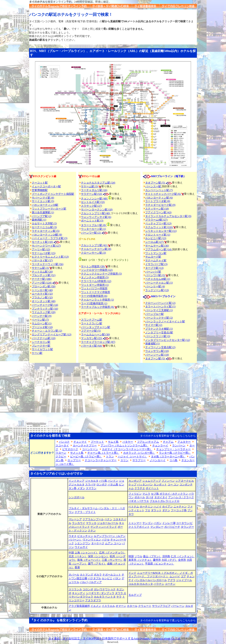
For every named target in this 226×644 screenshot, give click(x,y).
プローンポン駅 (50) (44, 286)
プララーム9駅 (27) (156, 220)
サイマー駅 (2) (154, 325)
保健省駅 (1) (152, 343)
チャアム (168, 442)
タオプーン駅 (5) (155, 183)
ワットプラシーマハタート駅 (49, 209)
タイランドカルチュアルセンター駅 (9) (168, 216)
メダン (81, 488)
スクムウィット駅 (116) (159, 227)
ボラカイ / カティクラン (174, 494)
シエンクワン (83, 543)
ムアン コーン (113, 543)
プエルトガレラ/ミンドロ (165, 501)
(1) (104, 229)
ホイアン (168, 507)
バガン (158, 523)
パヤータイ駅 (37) (42, 260)
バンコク (64, 442)
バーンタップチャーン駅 (96, 327)
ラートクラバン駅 (92, 323)
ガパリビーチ (172, 527)
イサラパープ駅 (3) (156, 264)
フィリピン (135, 494)
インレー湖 (169, 523)
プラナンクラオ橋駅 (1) (159, 329)
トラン (110, 457)
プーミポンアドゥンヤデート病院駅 (53, 194)
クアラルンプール (93, 519)
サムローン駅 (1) (42, 323)
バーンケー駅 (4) (155, 286)
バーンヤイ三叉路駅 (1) (159, 310)
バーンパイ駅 (153, 272)
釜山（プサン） (152, 556)
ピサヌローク (70, 449)
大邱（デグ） (169, 560)
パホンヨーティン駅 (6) (159, 198)
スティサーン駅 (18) (157, 209)
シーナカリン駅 (41, 342)
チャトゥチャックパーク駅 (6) (163, 194)
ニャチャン (180, 507)
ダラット (156, 510)
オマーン (121, 606)
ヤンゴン (148, 523)
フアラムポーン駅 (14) (159, 249)
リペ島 (173, 460)
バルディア (95, 582)
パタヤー (128, 442)
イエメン (96, 606)
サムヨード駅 (153, 257)
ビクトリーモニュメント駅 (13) (50, 257)
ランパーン (179, 445)
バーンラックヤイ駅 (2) (159, 318)
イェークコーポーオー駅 (46, 186)
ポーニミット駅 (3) (92, 221)
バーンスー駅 (153, 186)
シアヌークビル (185, 481)
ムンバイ (175, 576)
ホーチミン (146, 507)
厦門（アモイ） (97, 564)
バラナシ (159, 584)
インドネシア (77, 481)
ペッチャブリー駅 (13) (158, 223)
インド (132, 573)
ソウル (138, 556)
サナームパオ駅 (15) (44, 253)
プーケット (97, 442)
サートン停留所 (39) (93, 266)
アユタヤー (184, 442)
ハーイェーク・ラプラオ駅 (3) (50, 238)
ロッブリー (74, 460)
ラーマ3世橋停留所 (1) (94, 303)
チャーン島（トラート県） (103, 453)
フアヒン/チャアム (148, 442)
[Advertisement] (113, 396)
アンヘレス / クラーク (181, 497)
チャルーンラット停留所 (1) (97, 300)
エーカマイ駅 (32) (42, 294)
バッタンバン (145, 484)
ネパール (74, 575)
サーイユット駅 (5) (43, 201)
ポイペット (152, 488)
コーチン (170, 584)
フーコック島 (179, 510)
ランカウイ (79, 523)
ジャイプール (184, 580)
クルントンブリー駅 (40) (96, 213)
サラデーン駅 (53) (92, 194)
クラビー (61, 457)
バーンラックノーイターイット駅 (165, 321)
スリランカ (75, 589)
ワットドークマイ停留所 (96, 292)
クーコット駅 (40, 183)
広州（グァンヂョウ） (112, 553)
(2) (99, 233)
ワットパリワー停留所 (94, 288)
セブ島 (155, 494)
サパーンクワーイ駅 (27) (46, 246)
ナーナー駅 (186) (42, 279)
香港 (77, 567)
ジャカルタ (92, 481)
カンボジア (135, 481)
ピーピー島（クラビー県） (86, 457)
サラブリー (139, 460)
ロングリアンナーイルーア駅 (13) (52, 334)
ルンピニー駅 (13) (156, 238)
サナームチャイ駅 (156, 260)
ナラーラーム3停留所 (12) (96, 281)
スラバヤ (90, 484)
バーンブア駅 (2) (42, 216)
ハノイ (158, 507)
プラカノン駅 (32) (42, 297)
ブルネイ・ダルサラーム (83, 508)
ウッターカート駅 (92, 229)
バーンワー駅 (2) (155, 275)
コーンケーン (90, 449)
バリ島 (103, 481)
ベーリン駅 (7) (40, 320)
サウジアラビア (161, 606)
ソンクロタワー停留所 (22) (97, 270)
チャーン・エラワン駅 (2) (47, 331)
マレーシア (75, 519)
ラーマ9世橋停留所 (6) (94, 296)
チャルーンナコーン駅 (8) (96, 249)
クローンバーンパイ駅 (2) (160, 303)
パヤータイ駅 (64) (92, 346)
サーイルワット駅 (42, 349)
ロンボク (102, 484)
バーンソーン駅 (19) (157, 355)
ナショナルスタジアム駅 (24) (98, 183)
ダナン (166, 510)
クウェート (145, 606)
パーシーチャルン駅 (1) (159, 283)
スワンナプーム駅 (92, 320)
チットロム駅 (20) (42, 272)
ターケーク (98, 543)
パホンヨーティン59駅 (45, 205)
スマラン (91, 488)
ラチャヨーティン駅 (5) (46, 231)
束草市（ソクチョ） (140, 560)
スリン (124, 460)
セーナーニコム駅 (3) (44, 227)
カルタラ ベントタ (105, 597)
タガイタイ (161, 497)
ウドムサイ (81, 547)
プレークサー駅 (41, 346)
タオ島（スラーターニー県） (168, 457)
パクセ (106, 540)
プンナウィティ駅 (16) (45, 309)
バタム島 (113, 484)
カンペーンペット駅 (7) (159, 190)
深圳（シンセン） (98, 556)
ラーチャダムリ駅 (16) (94, 190)
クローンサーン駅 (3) (93, 253)
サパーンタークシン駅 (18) (97, 210)
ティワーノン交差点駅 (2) (160, 347)
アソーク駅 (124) (42, 283)
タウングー (187, 527)
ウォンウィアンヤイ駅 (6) (96, 217)
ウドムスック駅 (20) (44, 312)
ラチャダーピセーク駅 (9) (160, 205)
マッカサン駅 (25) (92, 338)
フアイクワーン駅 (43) (158, 212)
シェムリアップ (152, 481)
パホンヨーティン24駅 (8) (47, 235)
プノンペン (168, 481)
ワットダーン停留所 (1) (95, 285)
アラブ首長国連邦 (79, 606)
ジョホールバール (108, 523)
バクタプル (94, 578)
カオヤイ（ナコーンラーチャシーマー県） (127, 449)
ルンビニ (107, 578)
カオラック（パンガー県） (139, 453)
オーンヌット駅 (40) (44, 301)
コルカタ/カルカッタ (141, 584)
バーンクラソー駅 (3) (158, 336)
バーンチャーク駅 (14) (45, 305)
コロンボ (88, 589)
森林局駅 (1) (39, 220)
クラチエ (140, 488)
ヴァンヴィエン (92, 540)
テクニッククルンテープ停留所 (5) (101, 274)
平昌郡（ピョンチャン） (160, 564)
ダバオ (150, 497)
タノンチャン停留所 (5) (95, 277)
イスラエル (108, 606)
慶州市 (157, 560)
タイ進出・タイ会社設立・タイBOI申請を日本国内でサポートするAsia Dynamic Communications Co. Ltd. (114, 638)
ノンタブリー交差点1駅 (159, 332)
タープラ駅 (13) (154, 268)
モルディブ (135, 595)
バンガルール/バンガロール (151, 580)
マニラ (146, 494)
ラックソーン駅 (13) (157, 290)
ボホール (140, 497)
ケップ (132, 484)
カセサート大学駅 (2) (44, 223)
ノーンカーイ (158, 460)
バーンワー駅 (89, 233)
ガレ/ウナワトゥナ (105, 589)
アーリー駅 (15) (41, 249)
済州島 (166, 556)
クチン (92, 531)
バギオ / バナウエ (139, 501)
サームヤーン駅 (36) (157, 246)
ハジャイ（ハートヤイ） (132, 457)
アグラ (171, 580)
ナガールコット (112, 575)
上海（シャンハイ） (87, 553)
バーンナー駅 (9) (42, 316)
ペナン (108, 519)
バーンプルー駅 (154, 314)
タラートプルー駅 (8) (94, 225)
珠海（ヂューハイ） (89, 560)
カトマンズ (87, 575)
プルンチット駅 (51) (44, 275)
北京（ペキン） (78, 556)
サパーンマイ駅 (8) (43, 198)
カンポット (160, 484)
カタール (132, 606)
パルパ (84, 582)
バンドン (113, 481)
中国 (71, 553)
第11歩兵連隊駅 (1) (43, 212)
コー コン (173, 484)
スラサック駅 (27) (91, 206)
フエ (148, 510)
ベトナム (134, 507)
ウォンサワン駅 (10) (157, 351)
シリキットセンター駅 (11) (161, 231)
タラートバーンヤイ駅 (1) (160, 306)
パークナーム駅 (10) (44, 338)
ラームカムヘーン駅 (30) (95, 334)
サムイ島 (113, 442)
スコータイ (62, 445)
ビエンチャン (85, 536)
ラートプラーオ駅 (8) (158, 201)
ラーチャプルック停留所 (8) (98, 307)
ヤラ (119, 597)
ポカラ (98, 575)
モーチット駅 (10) (46, 242)
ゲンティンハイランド (104, 527)
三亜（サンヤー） (112, 560)
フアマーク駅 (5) (91, 331)
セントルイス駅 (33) (93, 202)
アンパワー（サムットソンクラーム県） (124, 445)
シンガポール (77, 497)
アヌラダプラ (93, 600)
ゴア (183, 576)
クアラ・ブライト (85, 512)
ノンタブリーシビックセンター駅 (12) (168, 340)
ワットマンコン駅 (156, 253)
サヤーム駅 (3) (41, 268)
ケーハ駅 (37, 353)
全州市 (182, 560)
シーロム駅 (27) (155, 242)
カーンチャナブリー (85, 445)
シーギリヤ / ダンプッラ (100, 593)
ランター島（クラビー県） (175, 453)
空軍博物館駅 (40, 190)
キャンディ (79, 593)
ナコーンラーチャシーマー (101, 460)
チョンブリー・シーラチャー (173, 449)
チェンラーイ (160, 445)
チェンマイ (80, 442)
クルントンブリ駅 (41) (94, 245)
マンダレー (157, 527)
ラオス (73, 536)
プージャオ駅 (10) (42, 327)
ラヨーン (61, 453)
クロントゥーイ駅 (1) (158, 235)
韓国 (131, 556)
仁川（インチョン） (183, 556)
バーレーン (178, 606)
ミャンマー (135, 523)
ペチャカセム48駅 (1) (158, 279)
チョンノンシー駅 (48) (94, 199)
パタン (117, 578)
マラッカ (91, 523)
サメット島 (77, 453)
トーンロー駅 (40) (42, 290)
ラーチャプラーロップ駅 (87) (98, 342)
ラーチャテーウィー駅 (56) (48, 264)
